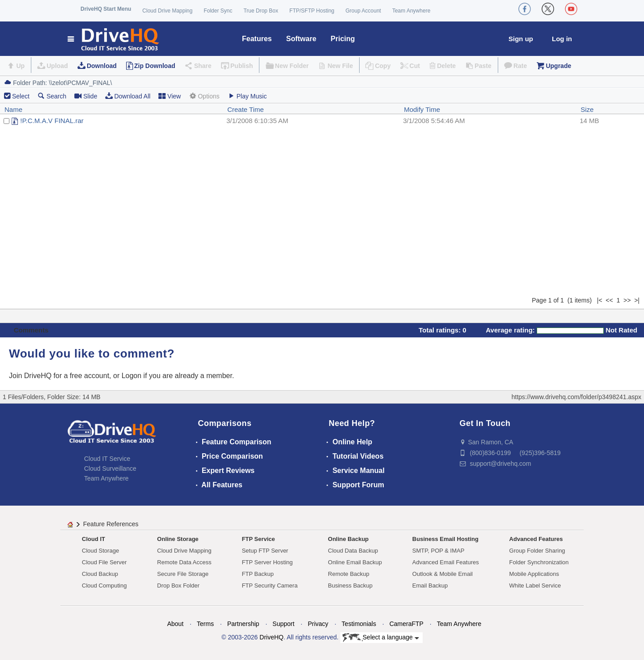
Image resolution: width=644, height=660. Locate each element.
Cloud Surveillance (110, 468)
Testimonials (359, 624)
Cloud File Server (104, 562)
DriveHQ (271, 637)
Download (102, 66)
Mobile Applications (534, 574)
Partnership (243, 624)
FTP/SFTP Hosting (312, 11)
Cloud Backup (100, 574)
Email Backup (430, 585)
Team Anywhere (411, 11)
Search (52, 96)
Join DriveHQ (31, 376)
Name (13, 109)
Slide (86, 96)
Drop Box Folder (178, 585)
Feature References (111, 524)
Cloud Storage (100, 551)
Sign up (521, 39)
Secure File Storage (183, 574)
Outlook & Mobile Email (443, 574)
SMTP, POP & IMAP (439, 551)
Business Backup (350, 585)
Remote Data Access (184, 562)
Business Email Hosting (445, 539)
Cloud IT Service (107, 459)
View (169, 96)
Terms (205, 624)
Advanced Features (536, 539)
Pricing (343, 39)
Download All (128, 96)
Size (587, 109)
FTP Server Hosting (267, 562)
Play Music (247, 96)
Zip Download (155, 66)
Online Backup (348, 539)
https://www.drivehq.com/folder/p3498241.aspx (576, 397)
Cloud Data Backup (353, 551)
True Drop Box (261, 11)
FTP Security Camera (270, 585)
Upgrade (558, 66)
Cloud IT (93, 539)
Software (301, 39)
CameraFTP (407, 624)
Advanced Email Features (446, 562)
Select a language (381, 638)
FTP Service (258, 539)
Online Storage (178, 539)
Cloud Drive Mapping (167, 11)
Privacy (318, 624)
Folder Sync (218, 11)
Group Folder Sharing (537, 551)
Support (283, 624)
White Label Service (535, 585)
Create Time (246, 109)
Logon (132, 376)
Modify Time (422, 109)
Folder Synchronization (539, 562)
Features (257, 39)
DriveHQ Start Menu (106, 9)
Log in (562, 39)
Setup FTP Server (265, 551)
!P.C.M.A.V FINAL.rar (52, 121)
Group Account (363, 11)
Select (21, 96)
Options (204, 96)
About (176, 624)
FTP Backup (258, 574)
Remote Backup (349, 574)
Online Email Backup (355, 562)
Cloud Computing (104, 585)
